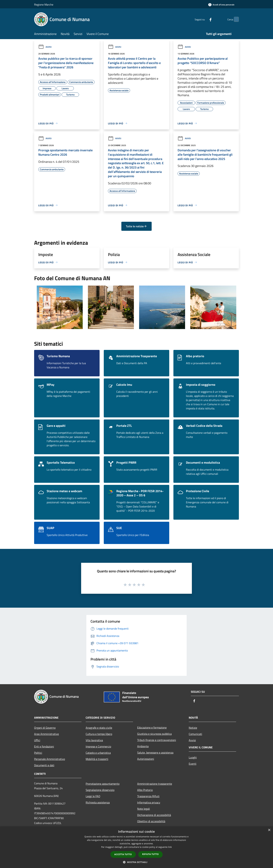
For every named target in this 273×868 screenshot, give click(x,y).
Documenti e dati (44, 765)
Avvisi (45, 47)
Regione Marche (44, 5)
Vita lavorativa (94, 740)
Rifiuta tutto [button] (151, 854)
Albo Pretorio (145, 790)
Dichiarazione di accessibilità (154, 815)
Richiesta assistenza (98, 802)
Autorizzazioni (146, 759)
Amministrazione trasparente (155, 784)
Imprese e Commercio (98, 746)
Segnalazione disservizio (100, 790)
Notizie (193, 728)
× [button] (269, 830)
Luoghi (193, 757)
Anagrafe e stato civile (99, 728)
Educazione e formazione (152, 727)
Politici (38, 753)
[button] (136, 862)
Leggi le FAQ (93, 796)
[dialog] (136, 847)
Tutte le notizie (136, 226)
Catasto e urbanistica (98, 753)
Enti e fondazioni (44, 746)
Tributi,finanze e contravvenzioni (157, 740)
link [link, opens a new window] (170, 847)
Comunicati (195, 734)
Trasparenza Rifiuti (148, 796)
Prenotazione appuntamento (103, 784)
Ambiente (143, 746)
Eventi (193, 764)
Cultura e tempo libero (99, 734)
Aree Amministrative (46, 734)
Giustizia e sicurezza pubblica (154, 734)
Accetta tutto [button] (123, 854)
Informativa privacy (149, 802)
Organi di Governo (45, 728)
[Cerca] (235, 19)
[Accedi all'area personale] (221, 5)
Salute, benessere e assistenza (155, 753)
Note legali (144, 809)
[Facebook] (204, 19)
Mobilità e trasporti (97, 759)
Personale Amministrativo (50, 759)
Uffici (37, 740)
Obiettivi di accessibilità (151, 821)
